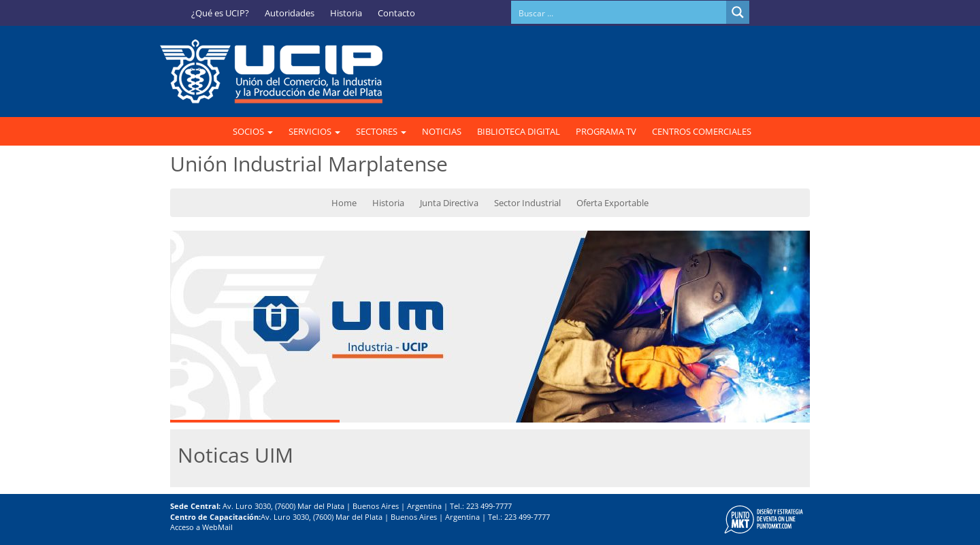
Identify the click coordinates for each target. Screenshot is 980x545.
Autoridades (290, 13)
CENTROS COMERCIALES (702, 131)
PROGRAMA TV (606, 131)
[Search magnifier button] (738, 12)
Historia (346, 13)
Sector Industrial (527, 203)
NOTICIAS (442, 131)
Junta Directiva (449, 203)
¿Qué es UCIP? (220, 13)
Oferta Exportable (612, 203)
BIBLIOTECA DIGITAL (519, 131)
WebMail (217, 527)
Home (344, 203)
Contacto (396, 13)
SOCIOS (253, 131)
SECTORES (381, 131)
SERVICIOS (314, 131)
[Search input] (619, 12)
